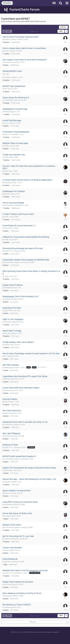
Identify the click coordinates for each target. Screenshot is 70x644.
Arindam (8, 436)
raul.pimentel (9, 205)
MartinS (7, 345)
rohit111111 (9, 251)
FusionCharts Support (12, 262)
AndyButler (8, 288)
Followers (33, 622)
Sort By (63, 27)
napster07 (8, 62)
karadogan (8, 183)
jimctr (7, 550)
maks (7, 51)
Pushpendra (9, 299)
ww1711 (8, 134)
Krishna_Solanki (10, 39)
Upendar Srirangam (11, 539)
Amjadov (8, 322)
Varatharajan (9, 100)
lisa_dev (7, 333)
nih (6, 356)
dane (6, 413)
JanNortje (8, 607)
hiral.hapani (9, 596)
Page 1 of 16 (35, 31)
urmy (6, 276)
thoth (6, 171)
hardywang (9, 505)
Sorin (6, 123)
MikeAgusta (9, 368)
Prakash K (8, 77)
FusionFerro (9, 425)
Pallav (7, 146)
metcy (7, 112)
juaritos (7, 493)
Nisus (7, 402)
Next (61, 31)
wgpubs (8, 482)
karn (6, 228)
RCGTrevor (8, 584)
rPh (6, 89)
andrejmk (8, 516)
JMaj (6, 240)
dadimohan (9, 390)
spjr (6, 310)
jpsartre (7, 194)
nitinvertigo (9, 470)
